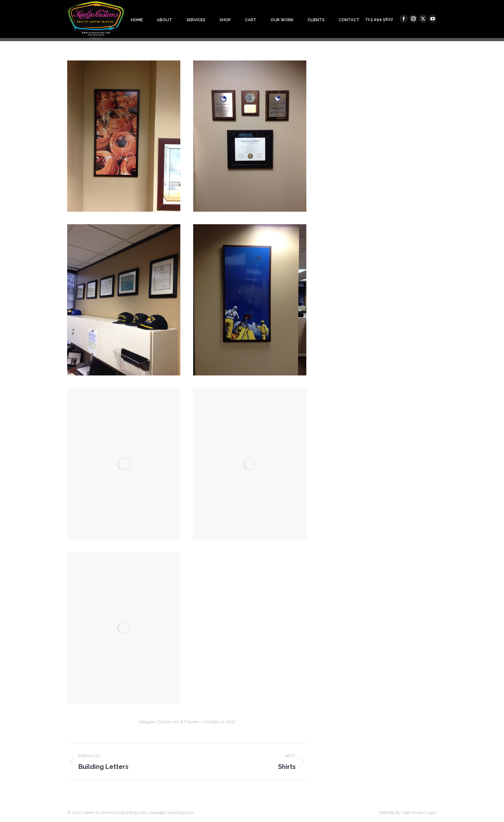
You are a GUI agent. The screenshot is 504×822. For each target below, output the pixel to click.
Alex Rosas (413, 813)
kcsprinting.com (131, 813)
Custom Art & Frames (178, 722)
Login (432, 813)
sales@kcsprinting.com (172, 813)
